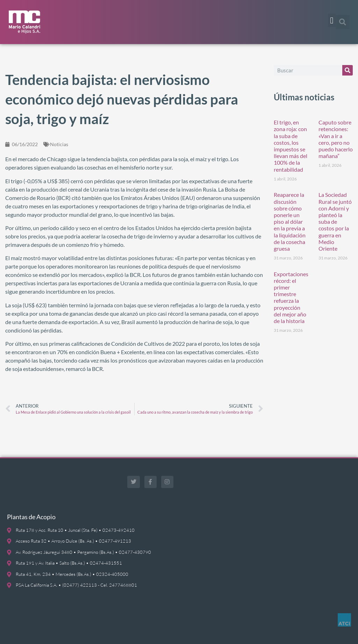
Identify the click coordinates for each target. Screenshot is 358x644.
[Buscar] (348, 70)
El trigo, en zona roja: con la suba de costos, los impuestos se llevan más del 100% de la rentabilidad (291, 146)
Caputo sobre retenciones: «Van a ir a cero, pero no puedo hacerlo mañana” (336, 139)
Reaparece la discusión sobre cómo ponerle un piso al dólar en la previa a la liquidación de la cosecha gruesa (290, 221)
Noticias (59, 144)
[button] (332, 20)
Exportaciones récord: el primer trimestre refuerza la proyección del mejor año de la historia (291, 297)
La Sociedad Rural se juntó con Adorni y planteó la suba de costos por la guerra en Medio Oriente (335, 221)
